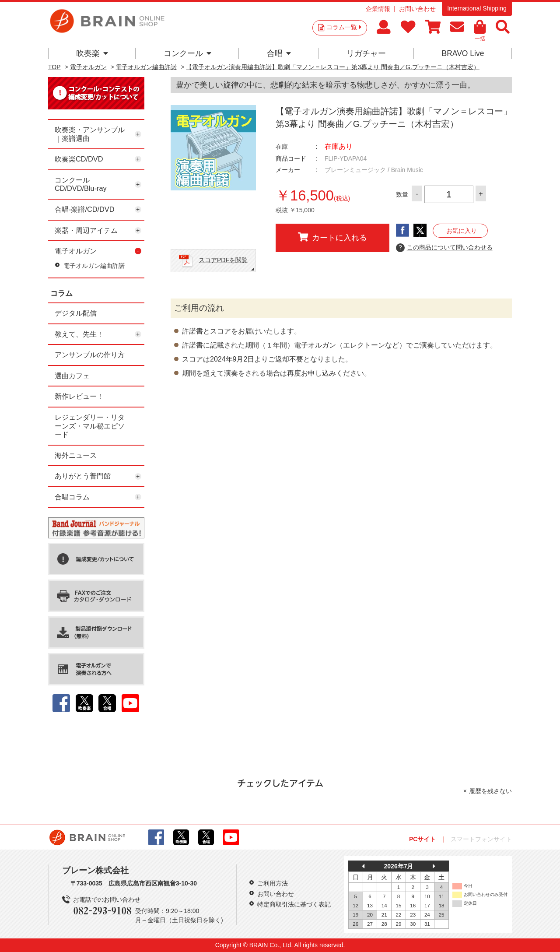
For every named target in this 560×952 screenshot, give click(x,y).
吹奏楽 (92, 53)
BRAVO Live (463, 53)
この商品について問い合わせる (444, 248)
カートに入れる (332, 237)
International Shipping (477, 8)
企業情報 (378, 9)
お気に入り (462, 231)
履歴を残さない (490, 791)
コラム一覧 (344, 27)
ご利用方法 (273, 883)
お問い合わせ (417, 9)
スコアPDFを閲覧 (223, 260)
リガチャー (366, 53)
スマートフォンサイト (481, 839)
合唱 (279, 53)
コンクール (187, 53)
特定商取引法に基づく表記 (294, 904)
